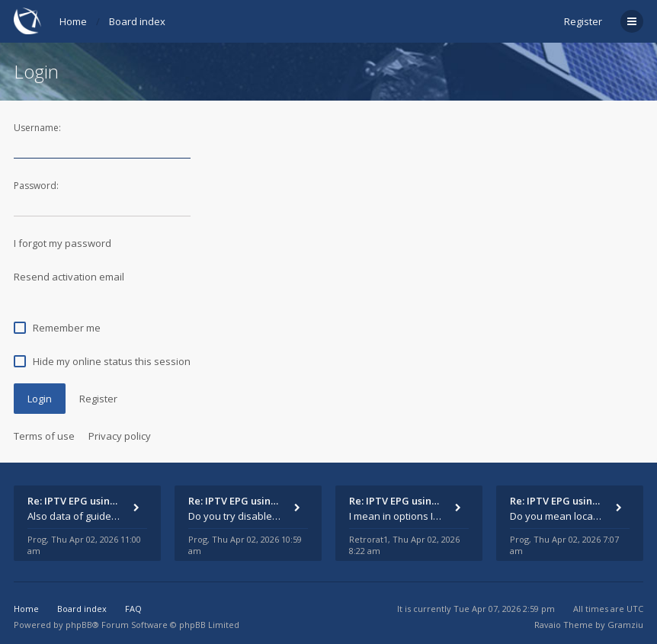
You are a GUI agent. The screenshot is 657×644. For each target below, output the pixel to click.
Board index (137, 21)
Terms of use (44, 436)
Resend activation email (69, 277)
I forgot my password (62, 243)
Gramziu (625, 625)
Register (583, 21)
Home (73, 21)
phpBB (79, 625)
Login (40, 399)
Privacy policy (120, 436)
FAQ (133, 609)
